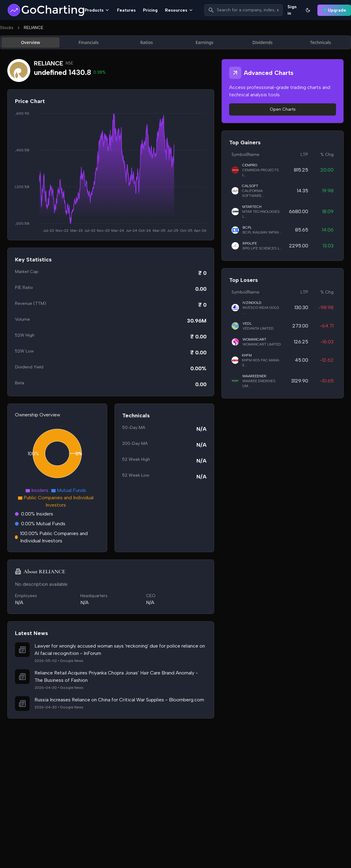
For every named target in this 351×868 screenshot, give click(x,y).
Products (97, 10)
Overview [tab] (31, 42)
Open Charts (283, 109)
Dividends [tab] (262, 42)
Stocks (7, 28)
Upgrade (334, 10)
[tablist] (176, 42)
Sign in (292, 10)
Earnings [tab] (205, 42)
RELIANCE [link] (34, 28)
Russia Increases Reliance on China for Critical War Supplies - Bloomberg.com (119, 700)
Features (126, 10)
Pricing (150, 10)
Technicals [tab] (321, 42)
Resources (179, 10)
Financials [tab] (89, 42)
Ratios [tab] (146, 42)
